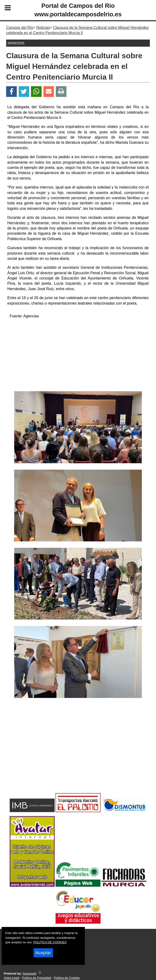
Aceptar (43, 953)
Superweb (30, 973)
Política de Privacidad (37, 978)
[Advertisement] (78, 356)
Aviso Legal (12, 978)
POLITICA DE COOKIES (50, 942)
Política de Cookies (67, 978)
